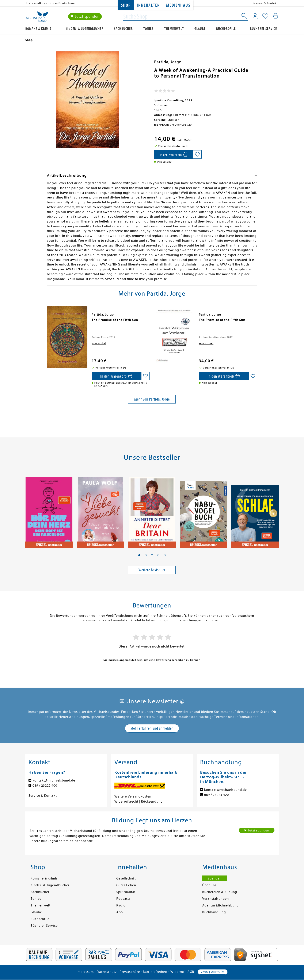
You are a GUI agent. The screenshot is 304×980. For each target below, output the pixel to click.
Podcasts (123, 899)
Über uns (209, 885)
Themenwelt (174, 29)
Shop (126, 5)
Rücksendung (152, 802)
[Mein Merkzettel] (265, 16)
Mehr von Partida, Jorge (152, 399)
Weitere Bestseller (152, 570)
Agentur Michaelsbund (221, 905)
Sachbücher (123, 29)
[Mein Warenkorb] (276, 16)
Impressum (85, 972)
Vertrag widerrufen (213, 972)
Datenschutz (107, 972)
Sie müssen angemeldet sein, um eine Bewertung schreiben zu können (152, 660)
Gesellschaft (126, 878)
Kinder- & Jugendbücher (84, 29)
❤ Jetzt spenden (85, 17)
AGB (191, 972)
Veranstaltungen (216, 899)
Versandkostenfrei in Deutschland (52, 3)
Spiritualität (126, 892)
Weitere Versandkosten (133, 796)
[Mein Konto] (255, 16)
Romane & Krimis (38, 29)
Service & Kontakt (265, 3)
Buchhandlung (214, 912)
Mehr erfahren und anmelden (152, 728)
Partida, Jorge (168, 62)
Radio (121, 905)
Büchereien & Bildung (220, 892)
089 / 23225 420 (216, 795)
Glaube (200, 29)
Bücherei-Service (263, 29)
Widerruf (177, 972)
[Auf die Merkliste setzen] (197, 154)
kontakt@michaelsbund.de (54, 780)
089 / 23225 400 (45, 786)
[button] (139, 555)
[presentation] (48, 322)
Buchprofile (226, 29)
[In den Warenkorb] (174, 154)
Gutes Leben (126, 885)
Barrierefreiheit (155, 972)
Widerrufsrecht (126, 802)
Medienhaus (178, 5)
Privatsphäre (130, 972)
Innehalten (148, 5)
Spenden (215, 878)
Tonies (148, 29)
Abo (120, 912)
